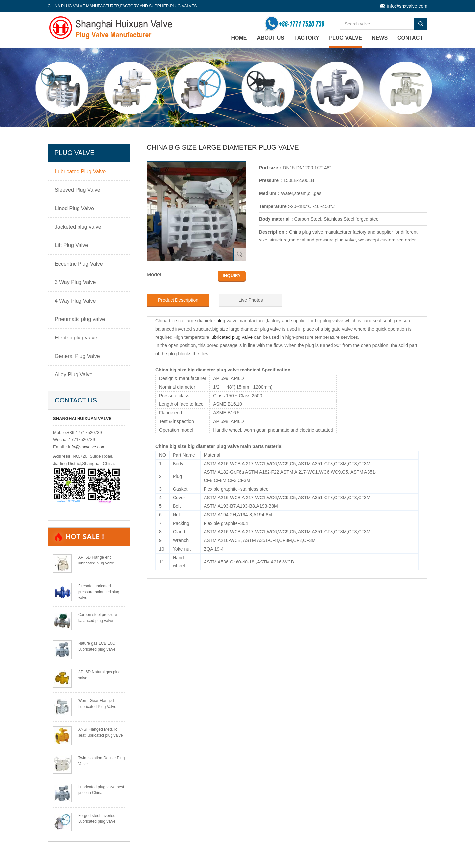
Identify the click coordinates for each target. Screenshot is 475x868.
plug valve (227, 321)
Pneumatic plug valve (80, 319)
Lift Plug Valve (71, 245)
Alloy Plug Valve (74, 375)
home (239, 38)
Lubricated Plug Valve (80, 171)
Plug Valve (345, 38)
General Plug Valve (77, 356)
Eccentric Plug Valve (79, 264)
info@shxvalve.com (407, 6)
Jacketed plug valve (78, 227)
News (380, 38)
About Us (270, 38)
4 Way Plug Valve (75, 301)
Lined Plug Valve (74, 208)
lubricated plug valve (232, 337)
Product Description (178, 300)
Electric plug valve (76, 338)
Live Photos (251, 300)
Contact (410, 38)
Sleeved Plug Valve (78, 190)
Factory (307, 38)
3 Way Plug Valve (75, 282)
